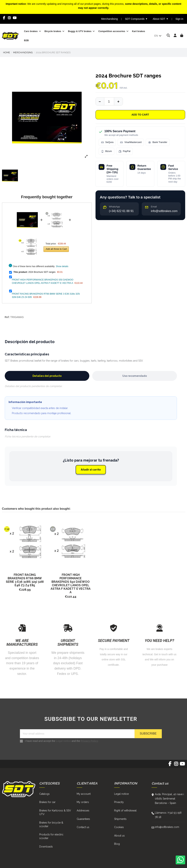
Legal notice (63, 741)
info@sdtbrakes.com (167, 827)
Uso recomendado (135, 376)
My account (84, 794)
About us (119, 836)
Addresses (83, 811)
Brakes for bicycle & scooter (51, 824)
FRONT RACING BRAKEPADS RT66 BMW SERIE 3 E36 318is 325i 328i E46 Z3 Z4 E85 (25, 580)
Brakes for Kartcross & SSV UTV (55, 812)
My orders (83, 802)
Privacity (119, 802)
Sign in (179, 19)
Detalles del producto (47, 376)
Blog (117, 844)
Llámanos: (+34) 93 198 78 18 (168, 815)
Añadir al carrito (91, 470)
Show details (62, 266)
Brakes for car (47, 802)
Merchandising (109, 19)
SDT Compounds (136, 19)
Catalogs (44, 794)
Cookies (119, 827)
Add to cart (140, 115)
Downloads (46, 847)
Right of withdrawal (125, 811)
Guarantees (83, 819)
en (158, 36)
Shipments (120, 819)
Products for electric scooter (51, 836)
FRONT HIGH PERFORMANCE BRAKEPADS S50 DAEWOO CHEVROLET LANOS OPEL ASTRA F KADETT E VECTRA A (71, 583)
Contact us (83, 827)
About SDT (160, 19)
